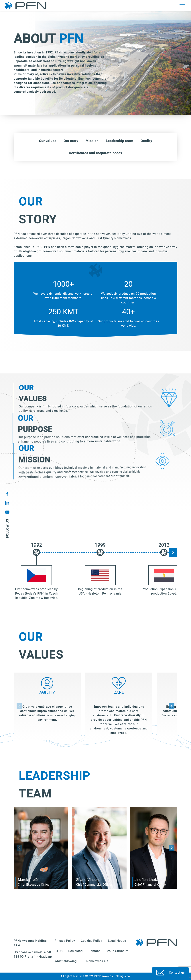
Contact (94, 951)
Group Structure (117, 951)
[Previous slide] (19, 706)
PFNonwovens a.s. (96, 961)
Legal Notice (117, 941)
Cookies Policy (91, 941)
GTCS (58, 951)
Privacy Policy (65, 941)
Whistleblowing (66, 961)
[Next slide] (173, 553)
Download (75, 951)
